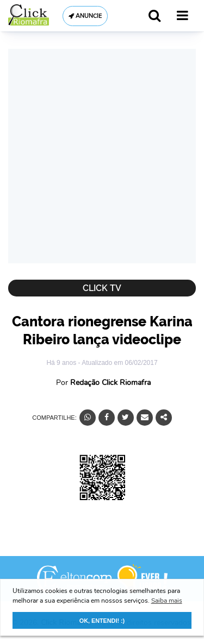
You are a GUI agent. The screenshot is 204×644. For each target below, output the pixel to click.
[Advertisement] (102, 156)
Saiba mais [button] (167, 601)
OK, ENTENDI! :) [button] (102, 621)
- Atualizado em (118, 363)
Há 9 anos (62, 363)
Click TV (102, 288)
